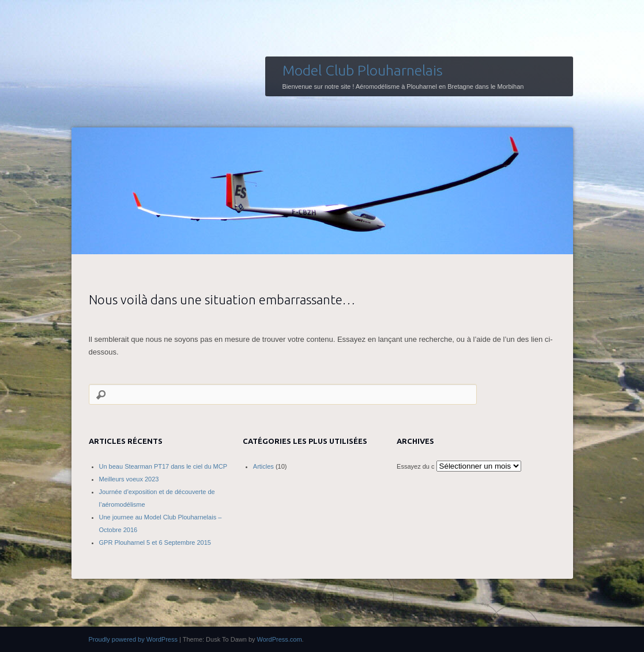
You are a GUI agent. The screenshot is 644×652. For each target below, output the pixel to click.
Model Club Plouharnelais (363, 70)
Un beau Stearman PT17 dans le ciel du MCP (163, 466)
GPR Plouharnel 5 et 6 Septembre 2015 (155, 542)
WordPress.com (280, 639)
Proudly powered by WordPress (133, 639)
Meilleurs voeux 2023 (129, 479)
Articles (263, 466)
